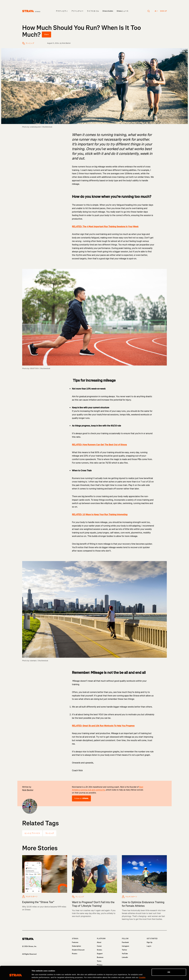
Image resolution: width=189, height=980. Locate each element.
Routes (75, 954)
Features (75, 942)
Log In (149, 946)
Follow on (81, 798)
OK (169, 960)
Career (99, 946)
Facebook (125, 942)
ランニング (50, 833)
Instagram (125, 946)
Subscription (76, 946)
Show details (37, 975)
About (99, 942)
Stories (99, 950)
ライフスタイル (93, 11)
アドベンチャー (77, 11)
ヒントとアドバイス (32, 833)
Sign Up (149, 942)
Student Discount (78, 950)
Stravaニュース (123, 11)
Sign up (163, 11)
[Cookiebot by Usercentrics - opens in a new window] (16, 975)
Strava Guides (108, 11)
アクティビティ (62, 11)
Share (46, 34)
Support (100, 954)
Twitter (124, 950)
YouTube (125, 954)
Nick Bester (66, 43)
